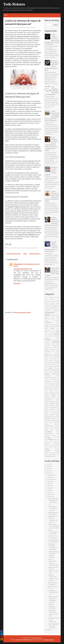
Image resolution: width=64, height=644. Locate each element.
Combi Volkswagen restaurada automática (53, 626)
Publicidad (54, 419)
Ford (58, 359)
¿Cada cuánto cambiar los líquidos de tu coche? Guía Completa (52, 272)
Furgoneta (57, 361)
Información (48, 376)
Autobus (51, 309)
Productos (57, 417)
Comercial (47, 338)
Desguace (47, 348)
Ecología (47, 350)
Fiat (50, 359)
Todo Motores (14, 4)
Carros (57, 326)
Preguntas (52, 417)
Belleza (58, 317)
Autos (47, 315)
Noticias (47, 409)
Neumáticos (54, 407)
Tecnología (48, 437)
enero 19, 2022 (11, 27)
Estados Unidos (49, 357)
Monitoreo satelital (49, 402)
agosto (50, 482)
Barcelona (57, 315)
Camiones (57, 321)
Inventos (47, 377)
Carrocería (52, 326)
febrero (50, 494)
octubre (50, 477)
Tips (36, 248)
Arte (51, 307)
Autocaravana (56, 309)
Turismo (47, 447)
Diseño (55, 348)
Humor (46, 372)
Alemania (47, 303)
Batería (47, 317)
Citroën (58, 330)
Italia (55, 378)
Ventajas (57, 452)
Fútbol (49, 363)
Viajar (50, 454)
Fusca (46, 363)
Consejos (27, 248)
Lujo (49, 387)
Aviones (52, 315)
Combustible (56, 336)
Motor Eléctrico (50, 404)
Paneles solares (48, 411)
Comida (58, 338)
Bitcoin (53, 319)
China (53, 330)
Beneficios (47, 319)
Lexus (46, 385)
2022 (48, 473)
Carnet (58, 323)
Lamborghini (48, 381)
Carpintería (47, 324)
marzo (50, 492)
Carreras (52, 324)
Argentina (47, 307)
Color (46, 336)
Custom (57, 344)
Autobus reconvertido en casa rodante (53, 532)
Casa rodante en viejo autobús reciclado (52, 508)
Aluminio (47, 305)
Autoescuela (47, 311)
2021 (48, 630)
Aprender (57, 305)
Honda (58, 370)
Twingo (55, 447)
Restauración (49, 426)
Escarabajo (52, 355)
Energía (47, 355)
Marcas (47, 392)
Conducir (47, 342)
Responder (17, 283)
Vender (52, 452)
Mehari (54, 398)
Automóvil (13, 248)
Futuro (53, 363)
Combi (50, 336)
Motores (52, 405)
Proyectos (48, 418)
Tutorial (51, 447)
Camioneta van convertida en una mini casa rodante (53, 526)
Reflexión (57, 422)
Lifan (49, 385)
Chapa (58, 328)
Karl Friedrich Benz (54, 379)
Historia (47, 370)
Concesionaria (56, 340)
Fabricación (57, 357)
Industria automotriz (52, 374)
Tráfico (58, 439)
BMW (58, 319)
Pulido (58, 419)
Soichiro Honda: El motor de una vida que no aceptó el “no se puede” (52, 221)
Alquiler (58, 303)
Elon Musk (56, 351)
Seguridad (57, 428)
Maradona (57, 391)
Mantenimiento (49, 389)
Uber (58, 447)
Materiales (47, 394)
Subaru (58, 432)
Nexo (58, 407)
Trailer (46, 441)
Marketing (52, 392)
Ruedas (47, 428)
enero (50, 497)
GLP (55, 364)
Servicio (58, 430)
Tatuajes (53, 435)
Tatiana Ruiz (18, 264)
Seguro (33, 248)
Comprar (48, 340)
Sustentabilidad (49, 433)
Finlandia (54, 359)
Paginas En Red (22, 27)
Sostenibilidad (48, 432)
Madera (53, 387)
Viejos (58, 454)
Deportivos (56, 346)
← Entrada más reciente (13, 254)
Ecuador (58, 350)
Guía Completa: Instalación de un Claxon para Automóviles (52, 91)
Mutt (49, 407)
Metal (58, 400)
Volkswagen (48, 456)
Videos (54, 454)
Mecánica (53, 394)
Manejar (57, 387)
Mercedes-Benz (49, 400)
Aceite (46, 299)
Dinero (51, 348)
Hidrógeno (57, 368)
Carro (18, 248)
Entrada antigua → (35, 254)
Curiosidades (48, 344)
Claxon (52, 332)
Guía (54, 366)
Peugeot (47, 415)
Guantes (51, 366)
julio (49, 484)
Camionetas (48, 322)
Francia (51, 361)
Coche (22, 248)
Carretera (57, 324)
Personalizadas (56, 413)
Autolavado (57, 311)
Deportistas (47, 346)
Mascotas (57, 392)
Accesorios (57, 297)
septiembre (51, 479)
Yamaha (54, 456)
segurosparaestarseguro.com (23, 269)
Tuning (58, 445)
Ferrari (46, 359)
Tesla (46, 439)
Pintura (58, 415)
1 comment (32, 27)
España (57, 355)
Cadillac (47, 321)
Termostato (57, 437)
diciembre (51, 475)
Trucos (54, 445)
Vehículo (48, 450)
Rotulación (57, 426)
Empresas (57, 353)
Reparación (57, 424)
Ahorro (53, 299)
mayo (50, 488)
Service (52, 430)
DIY (58, 348)
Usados (47, 449)
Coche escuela (48, 334)
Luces (46, 387)
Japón (58, 378)
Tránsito (51, 441)
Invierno (52, 378)
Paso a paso (56, 411)
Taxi (58, 435)
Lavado (58, 383)
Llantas (58, 385)
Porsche (47, 417)
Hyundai (51, 372)
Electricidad (48, 351)
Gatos (52, 364)
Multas (46, 407)
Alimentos (52, 303)
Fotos (46, 361)
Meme (58, 398)
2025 (48, 466)
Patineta (47, 413)
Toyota (54, 439)
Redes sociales (49, 422)
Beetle (52, 317)
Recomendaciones (55, 420)
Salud (51, 428)
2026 (48, 464)
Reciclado (47, 420)
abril (49, 490)
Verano (46, 454)
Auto (8, 248)
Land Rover (52, 383)
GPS (58, 364)
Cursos (53, 344)
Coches (56, 334)
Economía (52, 350)
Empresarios (47, 353)
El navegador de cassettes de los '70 (53, 593)
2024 (48, 469)
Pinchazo (52, 415)
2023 (46, 298)
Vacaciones (57, 449)
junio (50, 486)
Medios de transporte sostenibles (52, 606)
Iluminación (56, 372)
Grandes (47, 366)
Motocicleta (57, 402)
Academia (51, 298)
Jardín (46, 379)
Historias (53, 370)
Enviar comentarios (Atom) (22, 312)
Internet (58, 376)
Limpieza (53, 385)
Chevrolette (47, 330)
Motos (58, 405)
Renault (47, 424)
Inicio (6, 15)
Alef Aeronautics (56, 301)
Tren (50, 445)
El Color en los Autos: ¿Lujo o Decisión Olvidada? (51, 171)
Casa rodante (49, 328)
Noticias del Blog (55, 409)
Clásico (47, 332)
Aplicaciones (52, 305)
